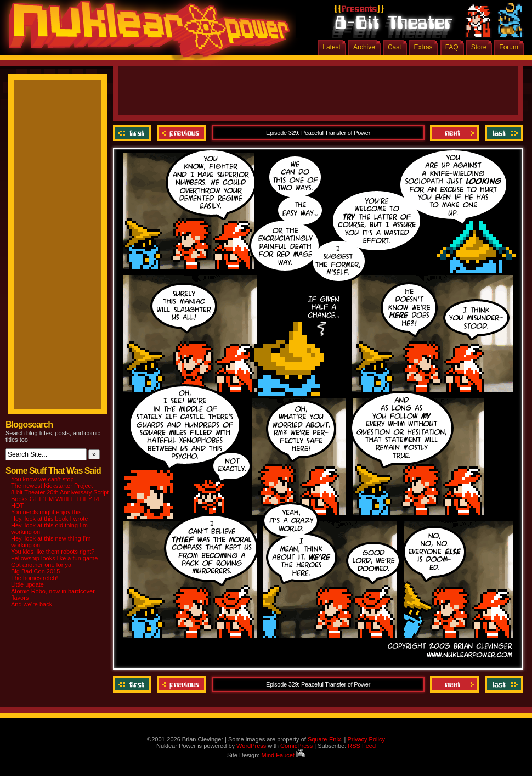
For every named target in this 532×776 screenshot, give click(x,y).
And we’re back (32, 604)
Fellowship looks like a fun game (54, 558)
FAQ (452, 47)
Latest (332, 47)
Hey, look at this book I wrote (49, 519)
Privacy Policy (366, 739)
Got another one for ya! (42, 565)
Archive (364, 47)
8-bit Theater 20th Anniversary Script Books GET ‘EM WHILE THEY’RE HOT (60, 499)
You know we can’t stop (43, 479)
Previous (182, 133)
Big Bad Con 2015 (35, 571)
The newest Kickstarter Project (52, 486)
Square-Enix (324, 739)
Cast (395, 47)
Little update (27, 584)
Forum (509, 47)
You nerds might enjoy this (46, 512)
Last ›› (503, 133)
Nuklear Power (145, 33)
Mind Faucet (283, 755)
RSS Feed (362, 746)
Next (455, 133)
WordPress (251, 746)
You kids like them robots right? (53, 552)
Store (479, 47)
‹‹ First (134, 133)
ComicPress (296, 746)
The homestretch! (35, 578)
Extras (423, 47)
